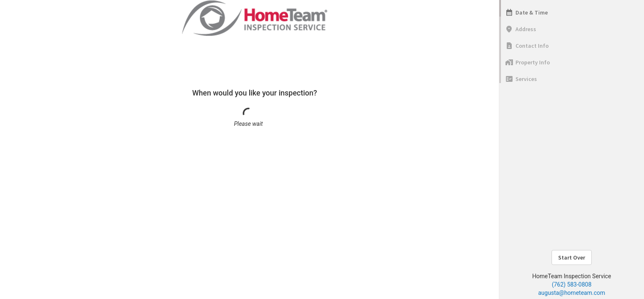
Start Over (572, 257)
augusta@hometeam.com (572, 293)
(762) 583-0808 (572, 284)
